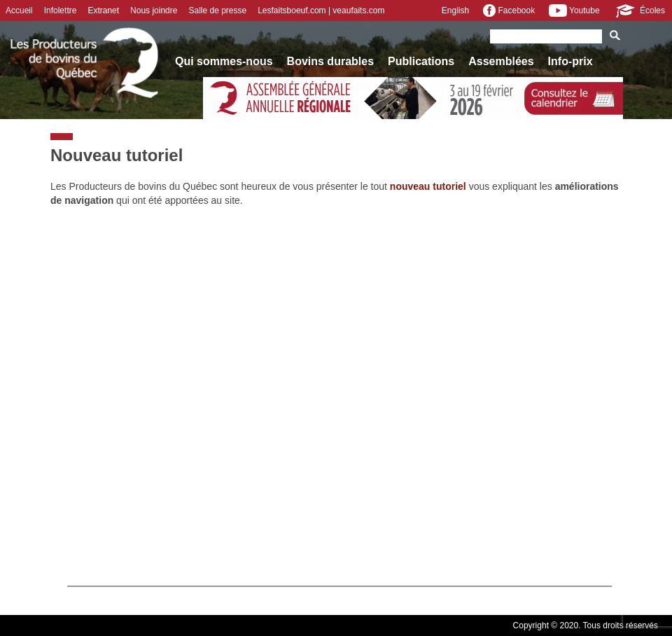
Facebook (509, 11)
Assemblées (501, 61)
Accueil (19, 11)
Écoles (639, 11)
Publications (421, 61)
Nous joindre (154, 11)
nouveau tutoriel (428, 186)
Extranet (103, 11)
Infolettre (61, 11)
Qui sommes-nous (224, 61)
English (455, 11)
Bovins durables (330, 61)
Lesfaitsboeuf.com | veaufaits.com (321, 11)
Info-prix (570, 61)
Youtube (574, 11)
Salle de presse (217, 11)
